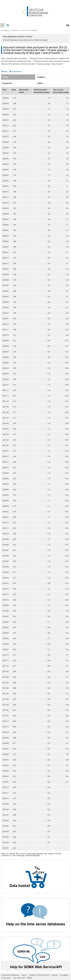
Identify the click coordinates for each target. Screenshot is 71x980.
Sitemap (55, 975)
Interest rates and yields (17, 58)
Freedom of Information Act (39, 975)
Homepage (5, 30)
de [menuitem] (68, 25)
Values (5, 77)
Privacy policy (6, 978)
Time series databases (29, 30)
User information (19, 978)
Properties (7, 83)
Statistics (15, 30)
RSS (30, 978)
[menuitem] (2, 25)
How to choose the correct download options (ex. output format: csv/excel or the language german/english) (31, 854)
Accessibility (64, 975)
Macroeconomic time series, (21, 40)
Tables (40, 83)
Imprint (24, 975)
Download (16, 71)
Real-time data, (41, 40)
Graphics (41, 77)
